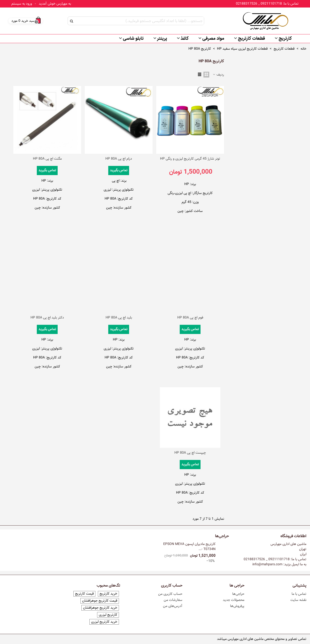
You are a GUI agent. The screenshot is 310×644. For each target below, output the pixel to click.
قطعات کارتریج (251, 39)
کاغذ (185, 39)
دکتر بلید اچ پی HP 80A (47, 318)
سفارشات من (173, 600)
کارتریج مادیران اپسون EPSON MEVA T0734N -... (189, 547)
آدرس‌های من (173, 606)
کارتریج (285, 39)
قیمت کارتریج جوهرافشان (100, 601)
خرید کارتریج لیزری (104, 622)
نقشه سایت (298, 600)
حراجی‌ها (222, 536)
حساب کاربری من (170, 594)
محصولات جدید (234, 600)
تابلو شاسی (133, 39)
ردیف (218, 75)
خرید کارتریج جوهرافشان (100, 608)
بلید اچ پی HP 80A (119, 318)
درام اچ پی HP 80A (119, 159)
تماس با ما (299, 594)
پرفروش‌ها (237, 606)
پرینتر (162, 39)
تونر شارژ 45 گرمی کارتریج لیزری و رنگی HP (190, 159)
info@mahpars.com (267, 564)
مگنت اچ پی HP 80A (47, 159)
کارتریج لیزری (108, 615)
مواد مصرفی (213, 39)
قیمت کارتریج (84, 594)
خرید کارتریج (108, 594)
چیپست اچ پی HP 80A (190, 453)
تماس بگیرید (119, 171)
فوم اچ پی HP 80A (190, 318)
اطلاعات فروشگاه (293, 536)
